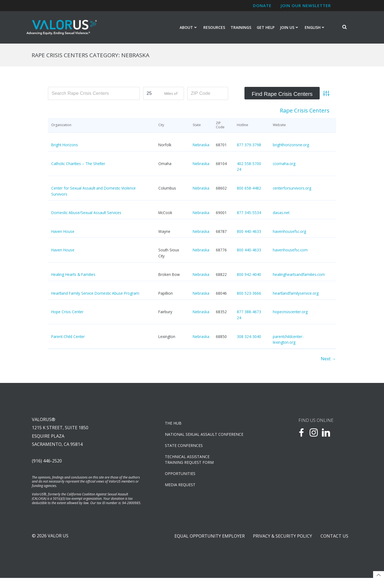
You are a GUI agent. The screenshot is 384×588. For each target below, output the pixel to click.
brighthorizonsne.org (291, 146)
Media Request (181, 487)
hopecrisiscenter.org (290, 313)
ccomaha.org (284, 165)
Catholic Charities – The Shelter (78, 165)
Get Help (266, 28)
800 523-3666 (249, 294)
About (189, 28)
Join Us (290, 28)
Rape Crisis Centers (305, 112)
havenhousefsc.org (289, 232)
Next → (328, 360)
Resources (214, 28)
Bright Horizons (65, 146)
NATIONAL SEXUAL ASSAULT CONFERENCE (205, 437)
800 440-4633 (249, 232)
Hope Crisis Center (67, 313)
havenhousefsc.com (290, 251)
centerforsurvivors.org (292, 189)
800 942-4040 (249, 275)
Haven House (63, 232)
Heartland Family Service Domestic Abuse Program (95, 294)
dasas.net (281, 214)
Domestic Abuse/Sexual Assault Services (86, 214)
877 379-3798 (249, 146)
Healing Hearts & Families (73, 275)
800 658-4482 (249, 189)
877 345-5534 (249, 214)
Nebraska (201, 146)
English (315, 28)
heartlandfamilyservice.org (296, 294)
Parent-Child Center (68, 338)
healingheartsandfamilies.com (299, 275)
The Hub (174, 426)
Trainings (241, 28)
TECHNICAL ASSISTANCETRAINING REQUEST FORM (190, 462)
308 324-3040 (249, 338)
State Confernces (185, 448)
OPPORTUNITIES (181, 476)
